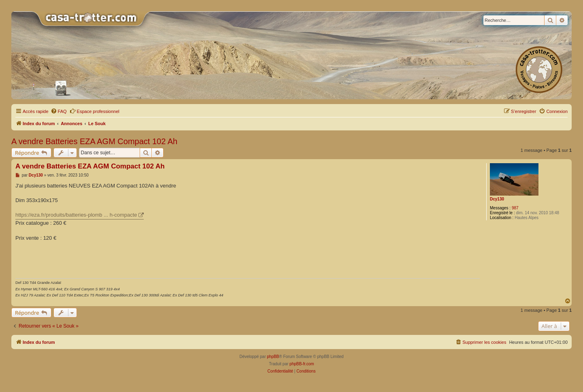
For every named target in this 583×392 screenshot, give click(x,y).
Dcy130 (497, 199)
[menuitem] (59, 111)
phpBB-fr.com (302, 364)
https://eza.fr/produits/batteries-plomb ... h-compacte (76, 215)
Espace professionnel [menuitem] (95, 111)
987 (515, 208)
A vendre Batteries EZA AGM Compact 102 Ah (94, 141)
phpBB (273, 357)
